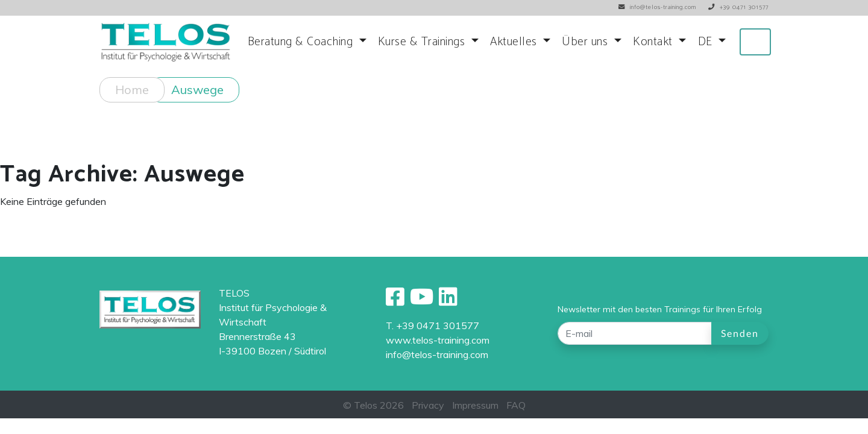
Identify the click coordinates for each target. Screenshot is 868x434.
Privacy (428, 405)
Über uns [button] (587, 42)
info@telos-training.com (437, 354)
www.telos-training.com (438, 340)
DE (707, 42)
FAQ (516, 405)
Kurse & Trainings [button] (423, 42)
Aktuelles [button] (515, 42)
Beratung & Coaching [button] (302, 42)
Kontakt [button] (654, 42)
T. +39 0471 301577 (432, 325)
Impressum (475, 405)
